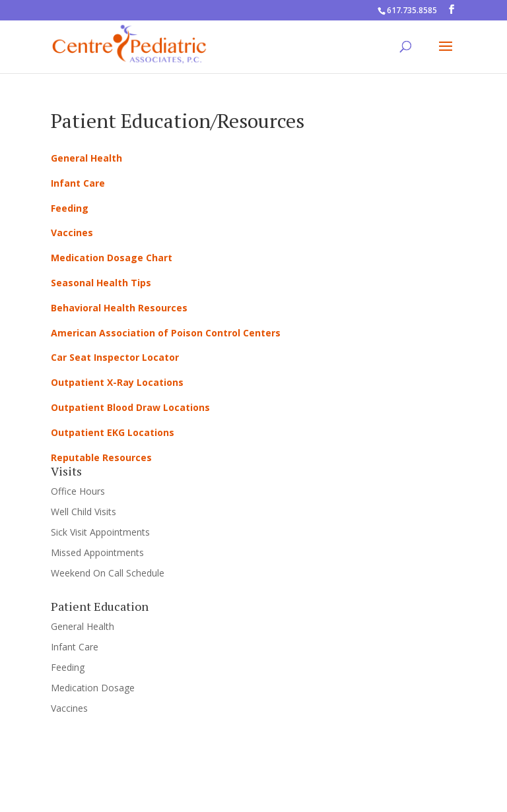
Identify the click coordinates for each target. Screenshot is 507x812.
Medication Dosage (93, 688)
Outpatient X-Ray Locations (117, 382)
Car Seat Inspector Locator (115, 357)
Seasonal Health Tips (101, 283)
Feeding (70, 208)
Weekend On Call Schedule (108, 573)
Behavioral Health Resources (119, 308)
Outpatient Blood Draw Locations (130, 407)
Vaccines (72, 233)
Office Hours (78, 491)
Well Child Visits (84, 512)
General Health (86, 158)
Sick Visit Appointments (100, 532)
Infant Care (78, 183)
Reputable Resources (101, 457)
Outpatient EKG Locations (113, 432)
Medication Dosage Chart (112, 258)
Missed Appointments (97, 552)
